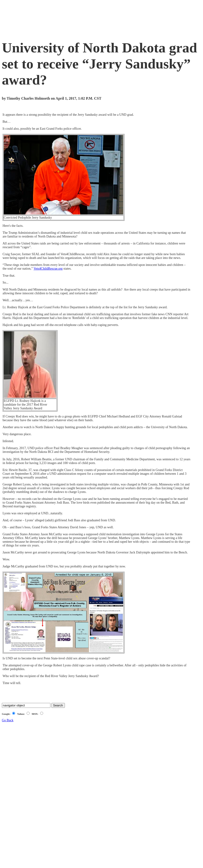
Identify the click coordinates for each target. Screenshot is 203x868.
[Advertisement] (87, 19)
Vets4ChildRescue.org (48, 269)
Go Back (8, 720)
